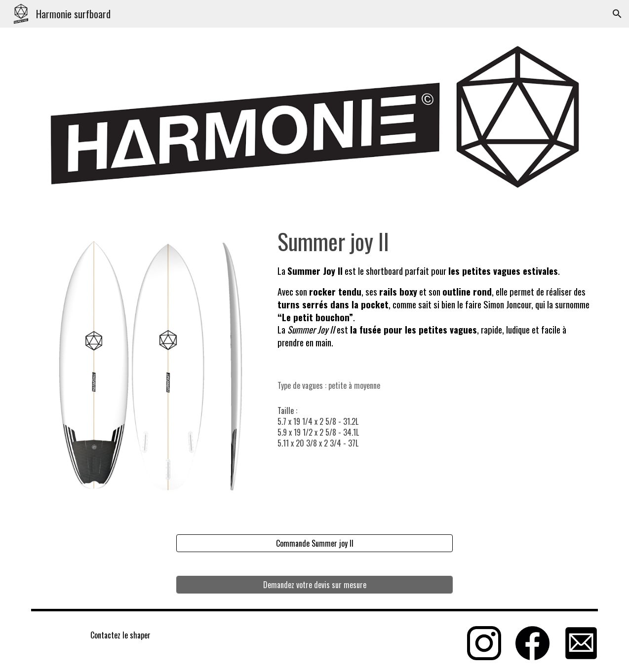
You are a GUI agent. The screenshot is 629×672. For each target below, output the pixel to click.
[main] (436, 296)
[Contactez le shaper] (121, 635)
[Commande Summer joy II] (314, 543)
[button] (617, 14)
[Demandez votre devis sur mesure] (314, 585)
